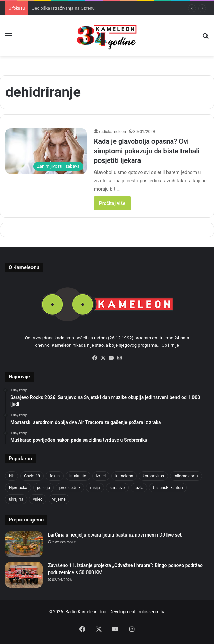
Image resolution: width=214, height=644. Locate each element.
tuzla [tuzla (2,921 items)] (139, 488)
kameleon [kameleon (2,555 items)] (124, 476)
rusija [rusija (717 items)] (95, 488)
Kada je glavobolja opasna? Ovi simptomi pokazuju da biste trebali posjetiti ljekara (147, 151)
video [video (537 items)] (38, 499)
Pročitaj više (112, 203)
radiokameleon (113, 132)
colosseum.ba (152, 612)
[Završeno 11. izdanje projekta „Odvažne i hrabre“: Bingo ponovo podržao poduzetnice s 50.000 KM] (24, 575)
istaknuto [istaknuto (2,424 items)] (78, 476)
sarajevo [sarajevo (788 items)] (117, 488)
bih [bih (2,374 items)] (12, 476)
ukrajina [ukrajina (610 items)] (16, 499)
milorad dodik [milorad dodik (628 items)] (186, 476)
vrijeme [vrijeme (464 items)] (59, 499)
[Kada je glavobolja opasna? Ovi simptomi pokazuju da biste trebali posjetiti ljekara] (46, 151)
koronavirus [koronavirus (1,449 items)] (153, 476)
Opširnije (170, 345)
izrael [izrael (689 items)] (101, 476)
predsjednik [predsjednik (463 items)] (70, 488)
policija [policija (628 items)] (43, 488)
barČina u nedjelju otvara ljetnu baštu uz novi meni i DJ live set (115, 535)
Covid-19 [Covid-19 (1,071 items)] (32, 476)
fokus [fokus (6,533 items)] (55, 476)
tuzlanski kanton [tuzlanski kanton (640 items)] (168, 488)
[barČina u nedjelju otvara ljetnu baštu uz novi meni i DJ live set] (24, 544)
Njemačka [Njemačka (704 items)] (18, 488)
